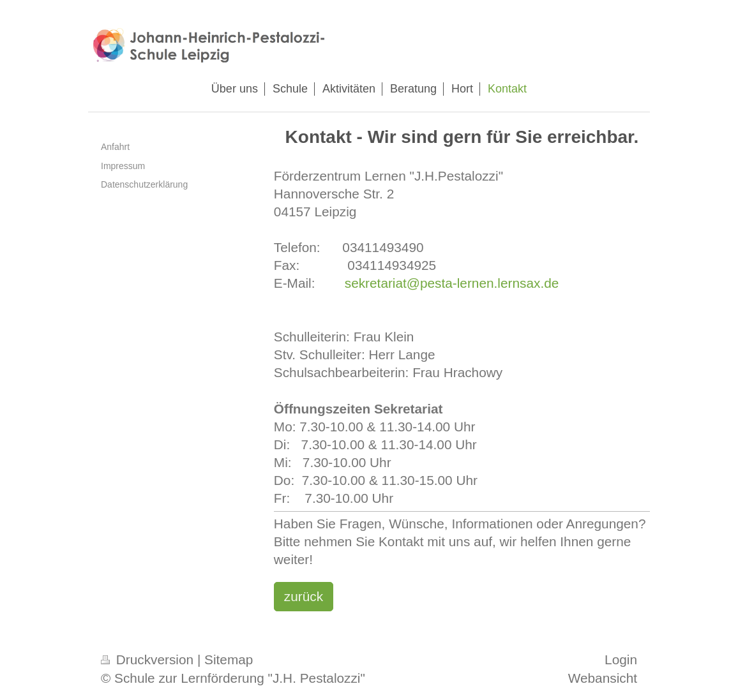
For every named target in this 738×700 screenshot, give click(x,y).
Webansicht (603, 678)
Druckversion (149, 659)
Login (621, 659)
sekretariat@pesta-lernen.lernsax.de (452, 283)
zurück (304, 596)
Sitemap (229, 659)
